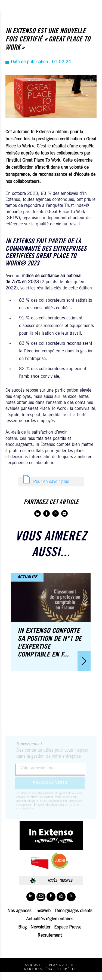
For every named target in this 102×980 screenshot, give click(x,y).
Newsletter (40, 927)
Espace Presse (68, 927)
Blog (22, 927)
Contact (33, 965)
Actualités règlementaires (50, 919)
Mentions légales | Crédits (51, 970)
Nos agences (19, 911)
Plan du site (61, 965)
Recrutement (50, 936)
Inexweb (43, 911)
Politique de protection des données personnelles (51, 976)
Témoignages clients (73, 911)
